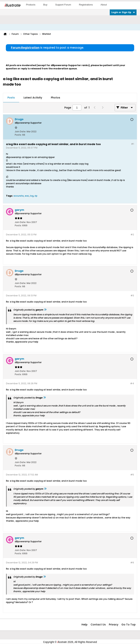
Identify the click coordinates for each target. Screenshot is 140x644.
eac (27, 196)
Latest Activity (33, 98)
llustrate (12, 5)
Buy (45, 5)
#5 (132, 475)
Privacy (114, 625)
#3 (132, 296)
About (104, 5)
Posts (11, 98)
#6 (132, 563)
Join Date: (20, 132)
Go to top (129, 625)
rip (36, 196)
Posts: (18, 135)
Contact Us (98, 625)
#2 (132, 235)
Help (84, 625)
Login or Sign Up (123, 12)
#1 (133, 144)
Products (31, 5)
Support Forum (63, 5)
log (32, 196)
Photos (56, 98)
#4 (132, 383)
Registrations (86, 5)
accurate (19, 196)
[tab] (11, 98)
